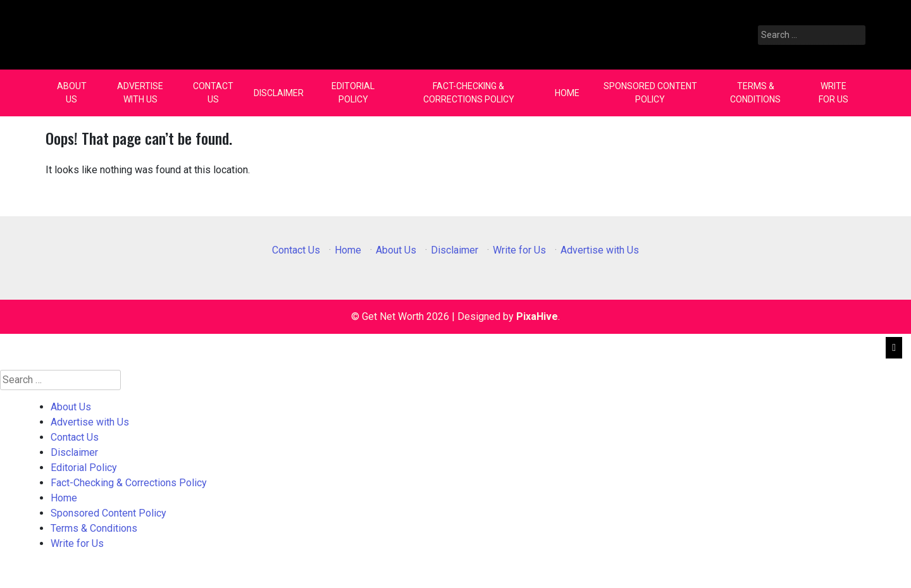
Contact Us (213, 93)
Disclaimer (279, 93)
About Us (72, 93)
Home (567, 93)
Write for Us (834, 93)
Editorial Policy (353, 93)
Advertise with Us (140, 93)
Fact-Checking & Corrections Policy (469, 93)
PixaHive (537, 316)
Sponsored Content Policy (650, 93)
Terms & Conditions (755, 93)
